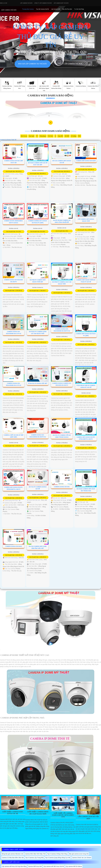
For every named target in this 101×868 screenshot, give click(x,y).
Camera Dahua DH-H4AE (14, 546)
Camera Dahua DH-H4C (62, 487)
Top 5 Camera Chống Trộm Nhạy (57, 854)
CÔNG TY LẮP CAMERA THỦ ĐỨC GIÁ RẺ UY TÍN (50, 36)
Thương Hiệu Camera (28, 9)
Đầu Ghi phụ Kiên (67, 9)
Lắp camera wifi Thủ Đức (61, 3)
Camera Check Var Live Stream (82, 858)
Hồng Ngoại (43, 136)
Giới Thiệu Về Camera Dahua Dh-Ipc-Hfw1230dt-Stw (63, 815)
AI (55, 136)
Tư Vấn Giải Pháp (79, 9)
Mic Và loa (24, 136)
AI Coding (74, 136)
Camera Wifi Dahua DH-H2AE (86, 161)
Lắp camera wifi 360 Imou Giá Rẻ (54, 866)
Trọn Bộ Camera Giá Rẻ (42, 9)
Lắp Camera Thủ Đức (26, 3)
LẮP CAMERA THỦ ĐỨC (9, 10)
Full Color (50, 136)
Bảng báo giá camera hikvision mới (13, 854)
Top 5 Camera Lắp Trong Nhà (34, 858)
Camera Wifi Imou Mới (35, 866)
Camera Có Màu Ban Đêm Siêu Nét (13, 858)
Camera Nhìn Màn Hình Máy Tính (35, 854)
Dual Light (31, 136)
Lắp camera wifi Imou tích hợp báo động (14, 866)
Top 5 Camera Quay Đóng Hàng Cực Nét (58, 858)
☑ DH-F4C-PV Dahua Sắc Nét (38, 383)
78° (37, 136)
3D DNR (67, 136)
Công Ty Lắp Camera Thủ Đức (43, 3)
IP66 (79, 136)
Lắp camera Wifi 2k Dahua (74, 866)
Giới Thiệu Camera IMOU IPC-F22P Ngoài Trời (38, 813)
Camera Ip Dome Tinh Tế (8, 140)
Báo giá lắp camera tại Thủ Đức (32, 64)
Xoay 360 (60, 136)
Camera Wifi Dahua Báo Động (51, 95)
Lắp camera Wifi (56, 9)
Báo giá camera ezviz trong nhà (79, 854)
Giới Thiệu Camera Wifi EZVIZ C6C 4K (13, 813)
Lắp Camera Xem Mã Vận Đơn (88, 818)
